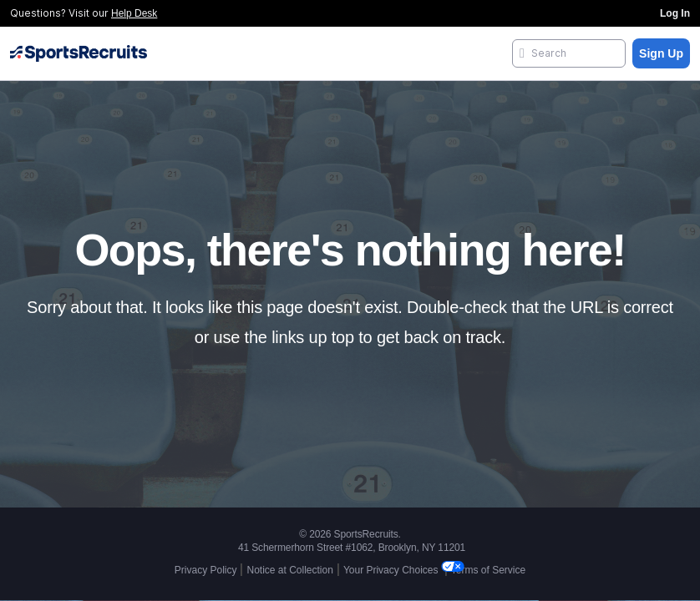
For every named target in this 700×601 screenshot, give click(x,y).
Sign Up (661, 53)
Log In (675, 13)
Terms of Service (488, 570)
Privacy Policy (206, 570)
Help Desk (134, 13)
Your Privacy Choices (392, 570)
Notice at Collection (289, 570)
